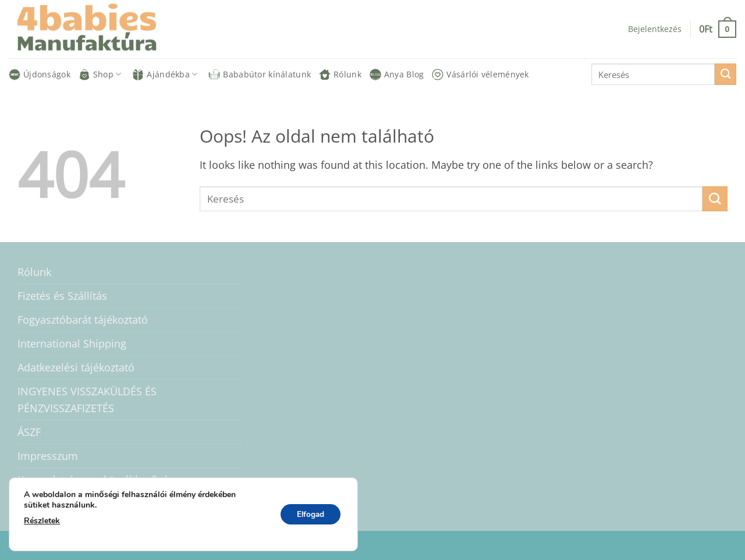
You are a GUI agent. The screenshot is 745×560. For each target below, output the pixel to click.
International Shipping (72, 343)
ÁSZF (29, 432)
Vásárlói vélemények (480, 75)
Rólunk (340, 75)
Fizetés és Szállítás (62, 296)
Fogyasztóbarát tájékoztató (83, 320)
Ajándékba (165, 75)
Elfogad (309, 514)
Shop (100, 75)
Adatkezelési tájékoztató (76, 367)
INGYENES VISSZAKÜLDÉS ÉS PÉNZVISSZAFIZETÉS (87, 399)
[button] (655, 29)
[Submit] (726, 74)
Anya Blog (397, 75)
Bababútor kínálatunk (260, 75)
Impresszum (48, 456)
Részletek (42, 521)
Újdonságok (40, 75)
